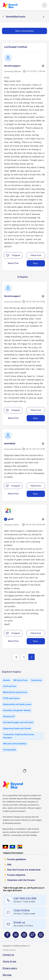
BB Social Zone (21, 680)
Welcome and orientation (15, 744)
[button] (8, 255)
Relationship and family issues (17, 704)
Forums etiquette (16, 875)
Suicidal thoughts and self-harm (18, 722)
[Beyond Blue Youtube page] (16, 936)
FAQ (9, 865)
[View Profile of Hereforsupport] (12, 66)
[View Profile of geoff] (11, 519)
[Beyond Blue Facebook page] (7, 936)
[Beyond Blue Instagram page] (24, 936)
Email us (19, 922)
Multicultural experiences (15, 692)
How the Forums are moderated (24, 870)
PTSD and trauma (11, 698)
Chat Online (22, 910)
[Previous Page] (16, 657)
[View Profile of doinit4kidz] (10, 443)
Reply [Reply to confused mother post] (35, 263)
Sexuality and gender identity (17, 710)
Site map (7, 975)
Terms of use (9, 961)
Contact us (8, 955)
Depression (37, 680)
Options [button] (45, 17)
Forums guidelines (17, 859)
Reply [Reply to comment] (35, 418)
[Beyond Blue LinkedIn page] (41, 936)
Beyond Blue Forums (10, 5)
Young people (10, 750)
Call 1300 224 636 (25, 898)
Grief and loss (10, 686)
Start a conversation (25, 31)
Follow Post (36, 255)
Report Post (13, 263)
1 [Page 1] (24, 657)
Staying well (9, 716)
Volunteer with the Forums (21, 880)
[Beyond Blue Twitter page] (32, 936)
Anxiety (7, 680)
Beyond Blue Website (13, 785)
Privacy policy (10, 968)
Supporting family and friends (17, 728)
